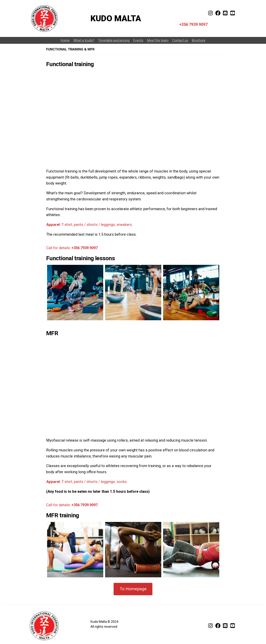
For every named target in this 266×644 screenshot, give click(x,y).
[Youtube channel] (233, 14)
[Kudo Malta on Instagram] (211, 14)
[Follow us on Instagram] (211, 626)
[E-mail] (225, 14)
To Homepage (133, 589)
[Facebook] (218, 14)
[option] (75, 293)
